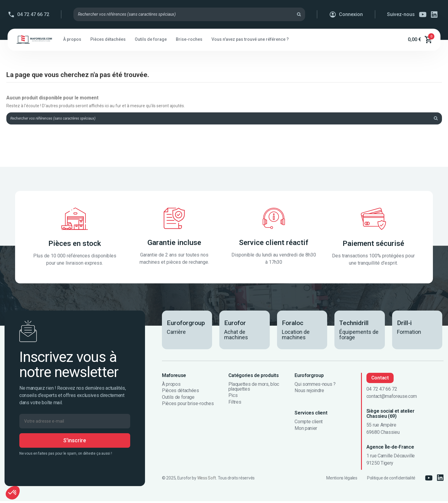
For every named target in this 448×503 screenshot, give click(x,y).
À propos (171, 386)
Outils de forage (178, 399)
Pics (233, 397)
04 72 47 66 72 (33, 14)
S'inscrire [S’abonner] (75, 442)
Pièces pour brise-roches (188, 405)
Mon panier (306, 430)
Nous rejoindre (309, 392)
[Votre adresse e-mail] (75, 423)
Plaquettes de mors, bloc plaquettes (254, 388)
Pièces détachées (180, 392)
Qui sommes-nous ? (315, 386)
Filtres (235, 404)
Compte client (309, 424)
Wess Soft (207, 480)
